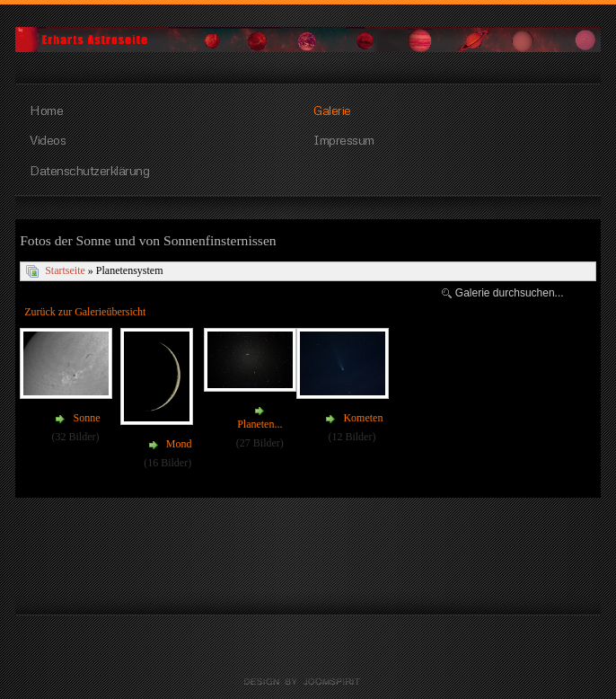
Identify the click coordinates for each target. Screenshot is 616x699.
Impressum (344, 139)
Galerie (332, 110)
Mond (179, 444)
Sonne (86, 418)
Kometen (363, 418)
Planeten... (260, 424)
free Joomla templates (308, 682)
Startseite (65, 270)
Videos (48, 139)
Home (46, 110)
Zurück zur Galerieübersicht (85, 312)
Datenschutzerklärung (89, 170)
